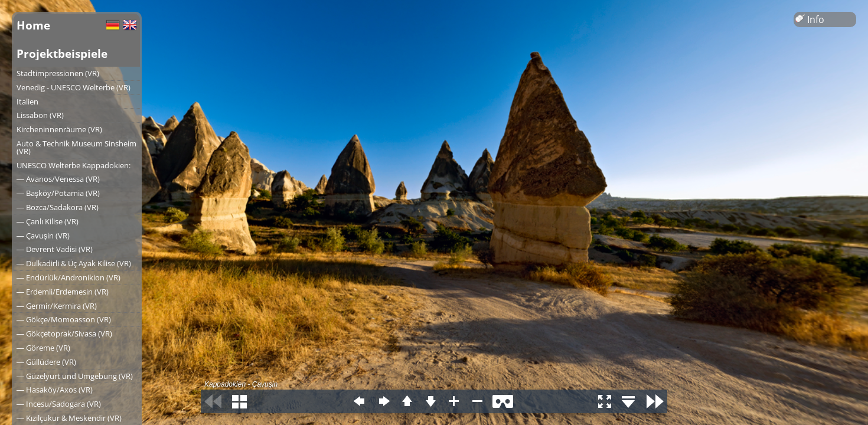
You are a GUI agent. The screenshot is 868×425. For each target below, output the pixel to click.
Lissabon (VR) (40, 115)
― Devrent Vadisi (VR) (55, 249)
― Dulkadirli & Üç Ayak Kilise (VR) (74, 263)
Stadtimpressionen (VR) (58, 73)
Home (33, 25)
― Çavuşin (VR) (43, 236)
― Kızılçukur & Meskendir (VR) (69, 418)
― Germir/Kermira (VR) (57, 306)
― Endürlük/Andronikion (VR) (68, 277)
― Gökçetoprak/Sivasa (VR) (64, 334)
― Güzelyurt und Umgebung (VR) (75, 376)
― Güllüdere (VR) (46, 362)
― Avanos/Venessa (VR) (58, 179)
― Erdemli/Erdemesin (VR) (63, 292)
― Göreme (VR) (43, 348)
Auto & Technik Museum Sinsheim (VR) (76, 147)
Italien (27, 102)
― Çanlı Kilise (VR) (48, 221)
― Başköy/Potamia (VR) (58, 193)
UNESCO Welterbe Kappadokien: (74, 165)
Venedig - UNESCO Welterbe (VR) (74, 87)
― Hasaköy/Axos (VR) (55, 390)
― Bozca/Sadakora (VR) (58, 207)
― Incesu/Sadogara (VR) (59, 404)
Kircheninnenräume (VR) (59, 129)
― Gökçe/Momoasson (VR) (64, 319)
